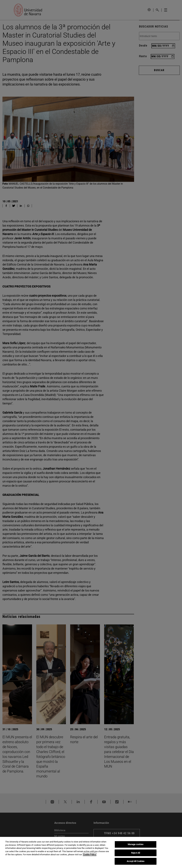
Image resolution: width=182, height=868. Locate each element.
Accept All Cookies (136, 861)
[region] (91, 852)
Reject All (136, 853)
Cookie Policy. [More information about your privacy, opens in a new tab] (90, 854)
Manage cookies (136, 844)
